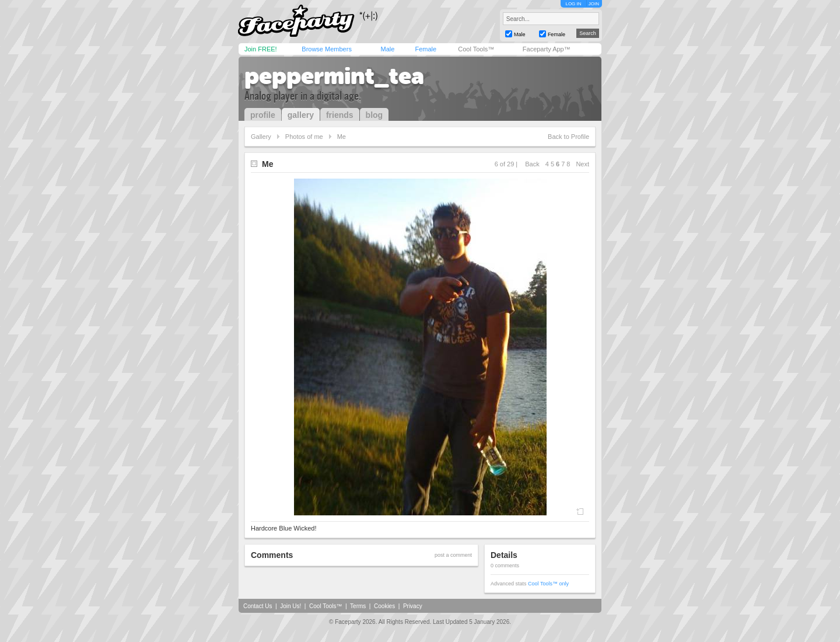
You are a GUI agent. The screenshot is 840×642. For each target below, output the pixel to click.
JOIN (594, 4)
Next (582, 164)
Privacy (413, 606)
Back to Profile (568, 137)
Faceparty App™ (547, 49)
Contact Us (258, 606)
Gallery (261, 137)
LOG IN (573, 4)
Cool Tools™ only (548, 584)
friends (340, 115)
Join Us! (290, 606)
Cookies (384, 606)
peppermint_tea (334, 76)
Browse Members (327, 49)
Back (532, 164)
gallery (301, 115)
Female (426, 49)
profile (263, 115)
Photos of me (304, 137)
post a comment (453, 555)
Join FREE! (261, 49)
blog (374, 115)
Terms (358, 606)
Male (387, 49)
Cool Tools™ (476, 49)
